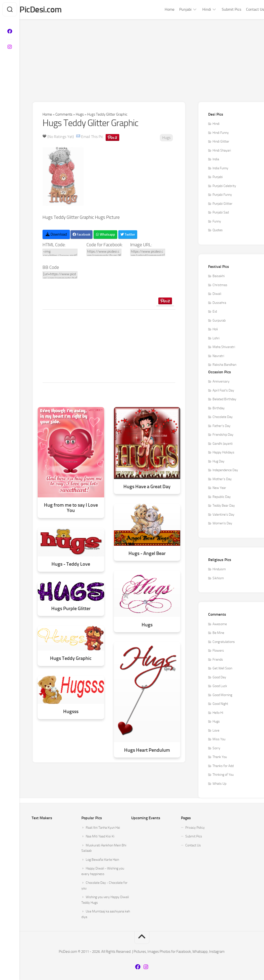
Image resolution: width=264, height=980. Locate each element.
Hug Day (218, 462)
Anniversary (221, 382)
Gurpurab (219, 321)
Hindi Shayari (222, 151)
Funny (217, 222)
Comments (64, 115)
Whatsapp (105, 235)
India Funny (220, 169)
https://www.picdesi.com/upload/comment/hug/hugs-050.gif (148, 253)
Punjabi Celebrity (224, 186)
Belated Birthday (224, 400)
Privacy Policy (195, 828)
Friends (218, 660)
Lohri (216, 339)
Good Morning (222, 695)
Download (56, 235)
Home (160, 9)
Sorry (216, 749)
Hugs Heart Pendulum (147, 751)
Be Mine (218, 634)
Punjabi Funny (222, 195)
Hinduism (219, 570)
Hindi (197, 9)
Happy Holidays (223, 453)
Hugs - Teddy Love (71, 565)
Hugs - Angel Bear (147, 554)
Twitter (128, 235)
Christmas (220, 285)
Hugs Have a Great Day (147, 487)
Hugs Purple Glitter (71, 609)
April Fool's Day (223, 391)
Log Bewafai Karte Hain (102, 860)
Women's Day (222, 524)
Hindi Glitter (221, 142)
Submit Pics (222, 9)
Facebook (81, 235)
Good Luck (220, 687)
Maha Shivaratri (224, 348)
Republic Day (222, 497)
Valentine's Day (223, 515)
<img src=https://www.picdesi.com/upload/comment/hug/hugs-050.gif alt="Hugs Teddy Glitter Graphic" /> (60, 253)
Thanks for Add (223, 766)
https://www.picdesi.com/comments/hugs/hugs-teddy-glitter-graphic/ (104, 253)
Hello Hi (218, 713)
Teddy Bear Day (224, 506)
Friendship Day (223, 435)
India (216, 160)
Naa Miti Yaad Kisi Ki (100, 837)
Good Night (220, 704)
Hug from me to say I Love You (71, 508)
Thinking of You (223, 775)
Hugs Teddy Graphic (71, 659)
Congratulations (224, 642)
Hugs (80, 115)
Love (216, 731)
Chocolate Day (223, 418)
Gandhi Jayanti (223, 444)
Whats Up (219, 784)
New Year (219, 489)
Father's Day (221, 426)
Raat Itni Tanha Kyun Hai (103, 828)
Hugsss (71, 712)
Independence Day (225, 471)
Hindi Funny (221, 133)
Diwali (217, 294)
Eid (215, 312)
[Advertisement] (142, 56)
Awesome (220, 625)
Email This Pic (92, 137)
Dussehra (219, 303)
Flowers (218, 651)
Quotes (218, 231)
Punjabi (176, 9)
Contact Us (245, 9)
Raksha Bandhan (224, 365)
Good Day (219, 678)
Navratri (218, 356)
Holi (215, 330)
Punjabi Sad (221, 213)
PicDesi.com (51, 10)
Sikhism (218, 579)
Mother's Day (222, 480)
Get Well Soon (222, 669)
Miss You (219, 740)
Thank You (220, 758)
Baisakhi (219, 277)
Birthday (219, 409)
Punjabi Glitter (222, 204)
